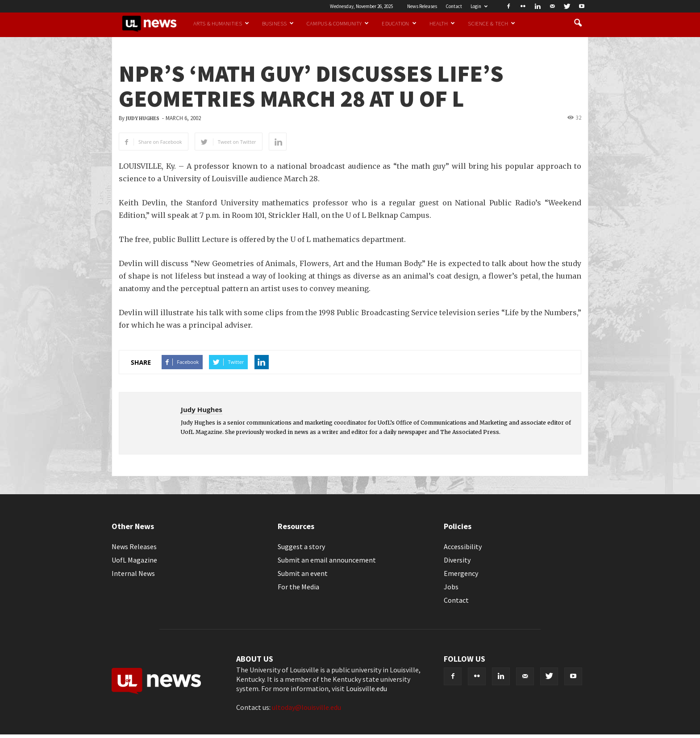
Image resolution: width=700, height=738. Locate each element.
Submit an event (303, 573)
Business (278, 23)
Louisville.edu (367, 688)
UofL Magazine (134, 560)
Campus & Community (338, 23)
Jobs (451, 587)
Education (399, 23)
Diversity (457, 560)
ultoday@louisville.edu (306, 707)
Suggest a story (301, 546)
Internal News (133, 573)
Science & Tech (492, 23)
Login (479, 6)
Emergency (461, 573)
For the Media (298, 587)
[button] (578, 23)
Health (442, 23)
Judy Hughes (143, 119)
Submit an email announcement (327, 560)
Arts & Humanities (221, 23)
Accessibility (463, 546)
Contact (454, 6)
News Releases (422, 6)
